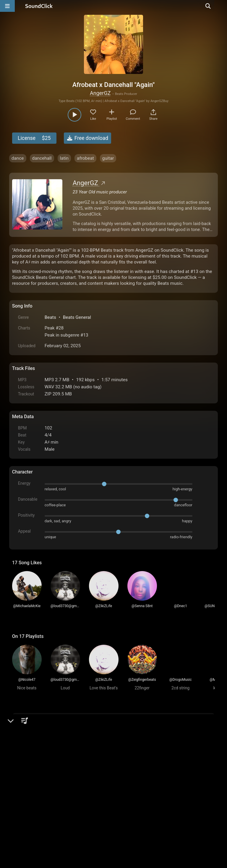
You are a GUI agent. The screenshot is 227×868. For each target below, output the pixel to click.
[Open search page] (221, 6)
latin (64, 158)
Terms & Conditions (66, 801)
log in (57, 736)
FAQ (37, 801)
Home (21, 801)
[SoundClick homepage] (39, 6)
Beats (50, 317)
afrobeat (85, 158)
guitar (108, 158)
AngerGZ (100, 93)
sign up (35, 736)
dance (18, 158)
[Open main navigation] (7, 6)
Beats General (77, 317)
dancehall (42, 158)
